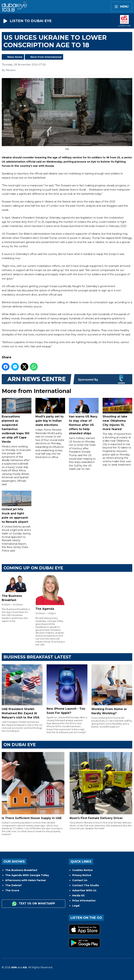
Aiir (25, 967)
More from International (46, 57)
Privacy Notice (82, 875)
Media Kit (78, 895)
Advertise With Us (84, 890)
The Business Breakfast (21, 870)
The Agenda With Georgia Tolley (27, 875)
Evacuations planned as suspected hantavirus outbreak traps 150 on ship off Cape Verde (17, 421)
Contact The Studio (86, 885)
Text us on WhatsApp (34, 904)
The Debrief (13, 885)
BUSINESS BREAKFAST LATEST (37, 657)
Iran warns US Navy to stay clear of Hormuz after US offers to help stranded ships (84, 417)
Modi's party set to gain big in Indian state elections (50, 412)
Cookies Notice (82, 870)
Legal (76, 906)
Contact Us (80, 880)
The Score (12, 890)
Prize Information (84, 901)
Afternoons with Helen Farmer (26, 880)
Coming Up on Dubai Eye (33, 568)
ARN (14, 967)
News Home (15, 57)
